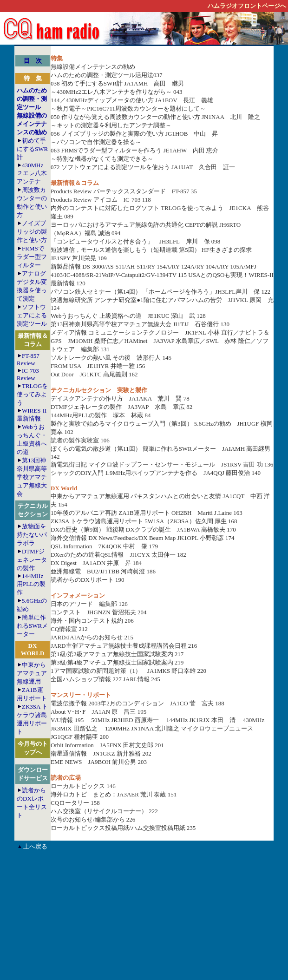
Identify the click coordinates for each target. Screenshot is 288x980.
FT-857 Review (28, 359)
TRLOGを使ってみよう (32, 394)
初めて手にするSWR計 (32, 149)
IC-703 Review (28, 374)
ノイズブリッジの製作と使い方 (32, 232)
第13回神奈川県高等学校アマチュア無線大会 (32, 477)
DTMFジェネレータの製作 (32, 560)
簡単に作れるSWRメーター (32, 626)
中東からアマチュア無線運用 (32, 673)
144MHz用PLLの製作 (31, 584)
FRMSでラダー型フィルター (32, 257)
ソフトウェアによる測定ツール (32, 315)
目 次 (33, 61)
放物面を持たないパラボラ (32, 535)
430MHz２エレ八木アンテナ (32, 173)
